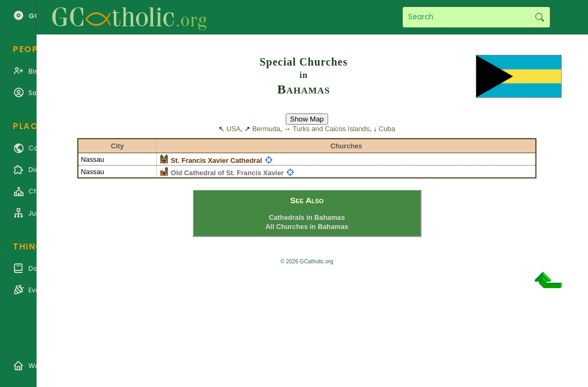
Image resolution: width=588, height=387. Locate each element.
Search (539, 17)
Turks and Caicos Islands (331, 129)
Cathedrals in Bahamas (307, 217)
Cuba (387, 129)
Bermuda (266, 129)
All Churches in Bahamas (307, 227)
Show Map (307, 119)
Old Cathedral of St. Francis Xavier (227, 173)
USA (234, 129)
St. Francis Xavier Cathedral (216, 160)
